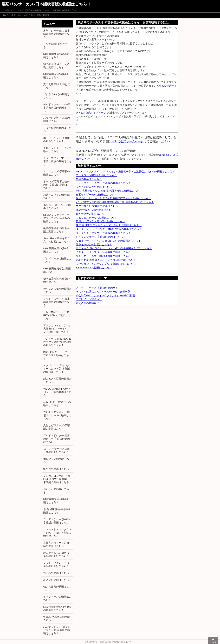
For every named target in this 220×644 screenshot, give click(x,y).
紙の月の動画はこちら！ (57, 469)
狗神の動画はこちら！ (89, 179)
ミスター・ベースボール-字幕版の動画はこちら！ (105, 252)
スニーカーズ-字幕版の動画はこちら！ (57, 173)
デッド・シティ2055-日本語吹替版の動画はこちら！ (57, 108)
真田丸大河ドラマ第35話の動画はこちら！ (101, 221)
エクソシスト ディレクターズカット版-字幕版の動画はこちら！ (57, 369)
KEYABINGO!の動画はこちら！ (94, 267)
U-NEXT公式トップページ (91, 113)
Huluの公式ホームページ (128, 141)
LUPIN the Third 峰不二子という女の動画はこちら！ (106, 260)
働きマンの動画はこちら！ (56, 460)
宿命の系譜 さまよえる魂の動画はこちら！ (56, 66)
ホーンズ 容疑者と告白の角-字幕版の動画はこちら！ (57, 185)
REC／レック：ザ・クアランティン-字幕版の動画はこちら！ (57, 218)
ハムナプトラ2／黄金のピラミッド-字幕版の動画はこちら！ (57, 630)
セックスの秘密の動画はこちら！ (57, 290)
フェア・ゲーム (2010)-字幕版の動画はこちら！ (57, 521)
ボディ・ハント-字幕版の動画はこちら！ (57, 139)
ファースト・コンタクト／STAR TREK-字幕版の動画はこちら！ (57, 533)
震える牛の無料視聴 (88, 303)
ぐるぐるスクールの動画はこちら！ (96, 218)
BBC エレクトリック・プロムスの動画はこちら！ (57, 355)
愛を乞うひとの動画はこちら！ (94, 244)
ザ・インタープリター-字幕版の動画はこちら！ (103, 233)
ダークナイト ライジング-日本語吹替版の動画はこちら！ (109, 229)
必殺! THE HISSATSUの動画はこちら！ (57, 404)
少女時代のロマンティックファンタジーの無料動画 (105, 295)
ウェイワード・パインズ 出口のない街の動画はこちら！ (108, 241)
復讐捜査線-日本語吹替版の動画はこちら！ (57, 230)
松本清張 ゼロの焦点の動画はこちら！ (56, 280)
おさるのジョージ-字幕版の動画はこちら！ (101, 237)
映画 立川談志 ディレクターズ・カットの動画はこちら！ (109, 225)
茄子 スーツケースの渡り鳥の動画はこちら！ (56, 450)
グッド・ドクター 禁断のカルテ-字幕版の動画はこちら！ (57, 439)
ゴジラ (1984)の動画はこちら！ (56, 96)
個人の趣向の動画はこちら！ (57, 588)
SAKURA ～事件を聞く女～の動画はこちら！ (57, 240)
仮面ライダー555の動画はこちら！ (96, 195)
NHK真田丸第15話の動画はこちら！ (56, 250)
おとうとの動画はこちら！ (56, 491)
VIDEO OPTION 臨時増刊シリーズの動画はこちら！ (57, 392)
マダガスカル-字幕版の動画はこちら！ (98, 206)
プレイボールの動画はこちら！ (57, 260)
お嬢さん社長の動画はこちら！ (57, 196)
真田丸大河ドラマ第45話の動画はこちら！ (56, 544)
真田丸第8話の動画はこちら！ (57, 86)
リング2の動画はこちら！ (56, 46)
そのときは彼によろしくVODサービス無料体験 (103, 292)
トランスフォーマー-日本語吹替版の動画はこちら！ (57, 161)
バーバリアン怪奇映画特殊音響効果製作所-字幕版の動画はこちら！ (115, 202)
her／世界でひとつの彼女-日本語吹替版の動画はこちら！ (109, 191)
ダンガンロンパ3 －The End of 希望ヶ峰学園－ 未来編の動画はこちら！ (57, 479)
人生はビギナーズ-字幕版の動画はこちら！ (57, 427)
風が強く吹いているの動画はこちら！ (57, 206)
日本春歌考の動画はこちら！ (93, 214)
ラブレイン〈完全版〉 (89, 299)
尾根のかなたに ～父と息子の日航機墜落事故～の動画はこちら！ (114, 198)
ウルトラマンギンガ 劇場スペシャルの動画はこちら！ (57, 415)
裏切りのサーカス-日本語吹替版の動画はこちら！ (34, 15)
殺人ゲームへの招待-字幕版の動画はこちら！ (57, 554)
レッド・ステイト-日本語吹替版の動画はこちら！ (57, 302)
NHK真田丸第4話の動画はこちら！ (57, 270)
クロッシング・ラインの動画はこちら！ (57, 150)
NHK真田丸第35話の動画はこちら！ (56, 56)
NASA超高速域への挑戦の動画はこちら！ (57, 608)
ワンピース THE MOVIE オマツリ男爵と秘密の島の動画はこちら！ (57, 342)
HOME (5, 15)
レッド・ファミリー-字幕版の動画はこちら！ (57, 564)
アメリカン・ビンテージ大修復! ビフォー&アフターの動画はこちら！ (57, 329)
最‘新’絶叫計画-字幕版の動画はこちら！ (57, 511)
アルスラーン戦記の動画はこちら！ (96, 175)
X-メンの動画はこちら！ (57, 580)
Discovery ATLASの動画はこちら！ (96, 210)
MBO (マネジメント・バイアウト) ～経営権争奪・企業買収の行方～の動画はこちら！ (125, 171)
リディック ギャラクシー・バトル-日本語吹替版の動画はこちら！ (114, 248)
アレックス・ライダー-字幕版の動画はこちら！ (103, 183)
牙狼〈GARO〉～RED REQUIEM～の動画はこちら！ (57, 315)
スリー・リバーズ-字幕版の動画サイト (98, 288)
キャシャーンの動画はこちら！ (57, 598)
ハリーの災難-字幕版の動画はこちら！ (57, 119)
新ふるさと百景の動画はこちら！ (57, 380)
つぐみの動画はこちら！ (57, 573)
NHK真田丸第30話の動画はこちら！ (56, 76)
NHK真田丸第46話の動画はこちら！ (56, 501)
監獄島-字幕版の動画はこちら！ (57, 618)
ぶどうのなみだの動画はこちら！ (95, 187)
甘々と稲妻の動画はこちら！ (57, 129)
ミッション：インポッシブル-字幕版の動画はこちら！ (107, 264)
